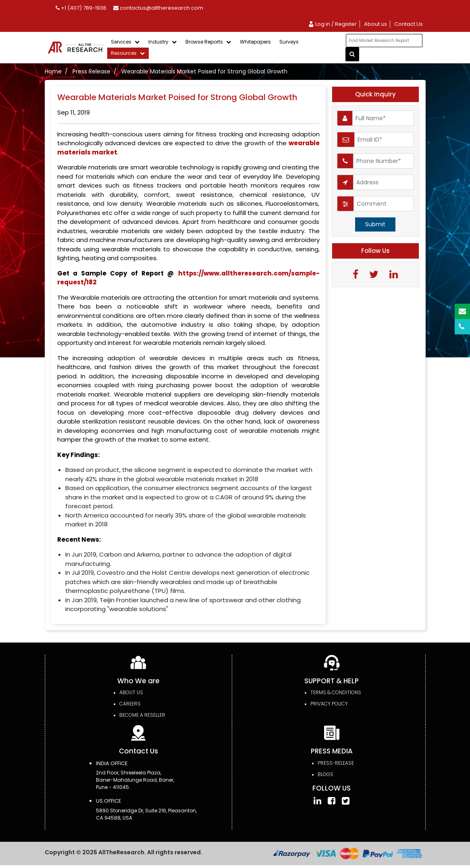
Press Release (92, 71)
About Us (131, 692)
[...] (384, 41)
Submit (375, 224)
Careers (130, 704)
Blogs (325, 774)
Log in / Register (332, 24)
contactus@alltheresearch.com (158, 8)
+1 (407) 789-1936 (81, 8)
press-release (336, 763)
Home (53, 71)
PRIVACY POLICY (329, 704)
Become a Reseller (142, 715)
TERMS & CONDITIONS (336, 692)
